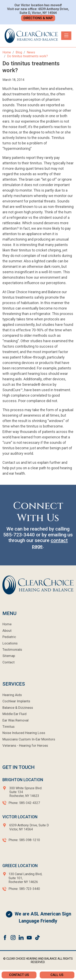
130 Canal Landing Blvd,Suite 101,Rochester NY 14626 (25, 878)
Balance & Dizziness (18, 708)
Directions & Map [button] (38, 18)
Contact (9, 662)
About (7, 631)
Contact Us (19, 975)
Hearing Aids (12, 695)
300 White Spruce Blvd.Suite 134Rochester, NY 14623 (26, 792)
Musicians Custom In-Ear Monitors (29, 739)
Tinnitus (9, 727)
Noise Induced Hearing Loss (24, 733)
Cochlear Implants (16, 701)
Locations (10, 643)
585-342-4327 (30, 803)
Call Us (57, 975)
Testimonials (12, 650)
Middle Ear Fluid (14, 714)
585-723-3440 (19, 535)
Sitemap (9, 656)
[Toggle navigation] (66, 36)
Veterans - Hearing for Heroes (25, 745)
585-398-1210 (30, 840)
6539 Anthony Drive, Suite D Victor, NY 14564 (29, 827)
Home (7, 624)
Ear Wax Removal (16, 720)
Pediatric (9, 637)
